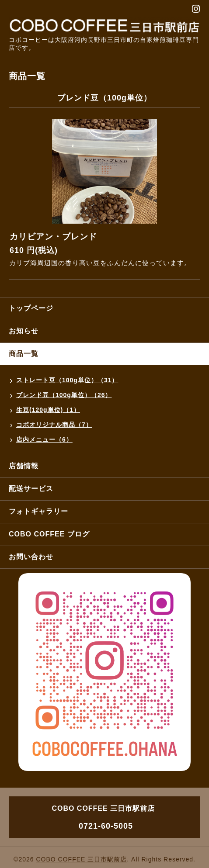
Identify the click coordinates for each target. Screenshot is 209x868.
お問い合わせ (31, 557)
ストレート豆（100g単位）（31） (67, 380)
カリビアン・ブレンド (53, 237)
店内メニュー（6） (44, 439)
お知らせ (24, 331)
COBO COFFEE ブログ (49, 534)
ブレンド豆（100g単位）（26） (64, 395)
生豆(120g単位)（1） (48, 410)
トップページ (31, 308)
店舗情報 (24, 466)
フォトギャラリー (38, 511)
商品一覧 (24, 354)
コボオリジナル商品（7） (54, 425)
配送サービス (31, 489)
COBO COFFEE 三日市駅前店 (81, 859)
